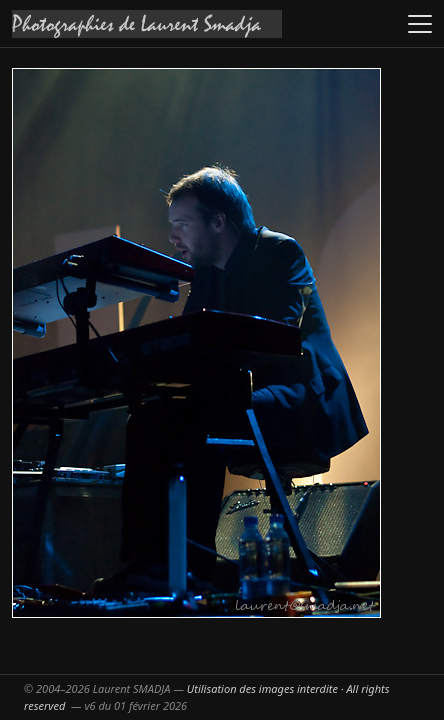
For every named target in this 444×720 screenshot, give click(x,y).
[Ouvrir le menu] (420, 24)
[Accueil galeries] (147, 24)
